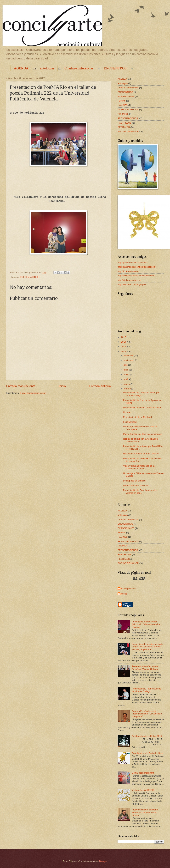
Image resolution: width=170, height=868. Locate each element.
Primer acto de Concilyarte (136, 486)
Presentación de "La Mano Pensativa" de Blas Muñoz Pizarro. (145, 812)
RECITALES (124, 127)
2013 (124, 347)
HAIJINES (123, 105)
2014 (124, 342)
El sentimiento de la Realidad (137, 417)
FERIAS (122, 101)
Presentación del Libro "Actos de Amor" (142, 408)
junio (126, 370)
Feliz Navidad (130, 422)
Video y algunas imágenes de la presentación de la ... (139, 467)
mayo (127, 374)
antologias (47, 68)
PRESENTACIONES (30, 277)
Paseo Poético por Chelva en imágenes (143, 434)
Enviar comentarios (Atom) (33, 393)
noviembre (129, 360)
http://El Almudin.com (128, 271)
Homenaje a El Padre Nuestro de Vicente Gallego (146, 690)
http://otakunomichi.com (129, 280)
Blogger (103, 861)
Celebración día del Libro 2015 (147, 736)
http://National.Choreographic (132, 284)
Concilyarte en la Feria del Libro (147, 753)
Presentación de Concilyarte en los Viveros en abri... (140, 491)
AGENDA (21, 68)
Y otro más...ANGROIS (143, 790)
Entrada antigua (100, 386)
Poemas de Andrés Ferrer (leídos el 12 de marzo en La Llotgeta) (146, 624)
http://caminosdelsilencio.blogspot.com (137, 267)
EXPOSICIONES (126, 96)
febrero (127, 389)
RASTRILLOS (124, 123)
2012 (124, 351)
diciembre (129, 355)
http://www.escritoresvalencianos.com (136, 276)
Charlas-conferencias (79, 68)
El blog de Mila (128, 589)
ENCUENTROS (115, 68)
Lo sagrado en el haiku (134, 481)
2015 (124, 337)
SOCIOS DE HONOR (128, 131)
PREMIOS (123, 114)
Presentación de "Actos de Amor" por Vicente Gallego (145, 668)
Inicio (62, 386)
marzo (127, 384)
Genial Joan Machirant (143, 773)
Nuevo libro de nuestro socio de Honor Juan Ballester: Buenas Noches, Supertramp (147, 647)
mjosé (124, 594)
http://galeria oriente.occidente (132, 263)
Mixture (127, 412)
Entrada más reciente (21, 386)
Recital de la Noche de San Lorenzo (141, 454)
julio (126, 365)
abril (126, 379)
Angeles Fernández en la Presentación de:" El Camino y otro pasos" (147, 714)
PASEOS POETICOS (128, 110)
